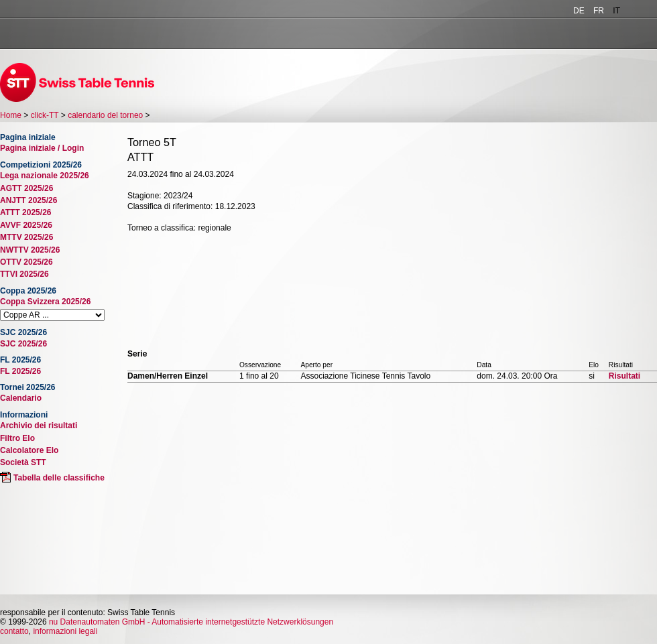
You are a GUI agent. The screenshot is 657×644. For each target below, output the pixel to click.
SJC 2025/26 (23, 344)
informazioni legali (65, 631)
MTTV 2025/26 (26, 237)
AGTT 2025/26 (26, 188)
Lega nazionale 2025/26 (45, 176)
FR (599, 11)
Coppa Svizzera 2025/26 (45, 302)
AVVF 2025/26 (26, 225)
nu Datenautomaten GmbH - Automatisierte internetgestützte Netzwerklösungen (191, 622)
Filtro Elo (17, 438)
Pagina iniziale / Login (42, 148)
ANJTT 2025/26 (28, 200)
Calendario (21, 398)
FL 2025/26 (20, 371)
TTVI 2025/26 (24, 274)
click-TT (45, 115)
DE (579, 11)
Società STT (23, 462)
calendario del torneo (105, 115)
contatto (14, 631)
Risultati (624, 376)
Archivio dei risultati (39, 426)
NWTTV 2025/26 (30, 250)
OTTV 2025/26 (26, 262)
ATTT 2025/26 (25, 212)
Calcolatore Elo (29, 450)
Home (11, 115)
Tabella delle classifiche (59, 478)
